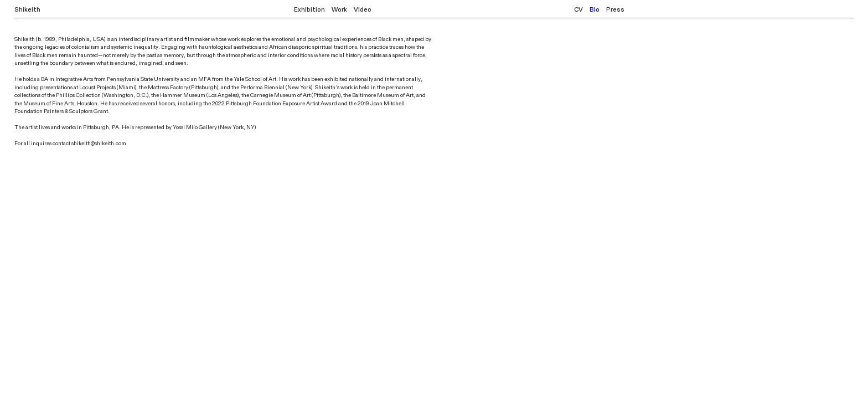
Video (363, 10)
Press (615, 10)
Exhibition (309, 10)
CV (578, 10)
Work (339, 10)
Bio (595, 10)
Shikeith (27, 10)
